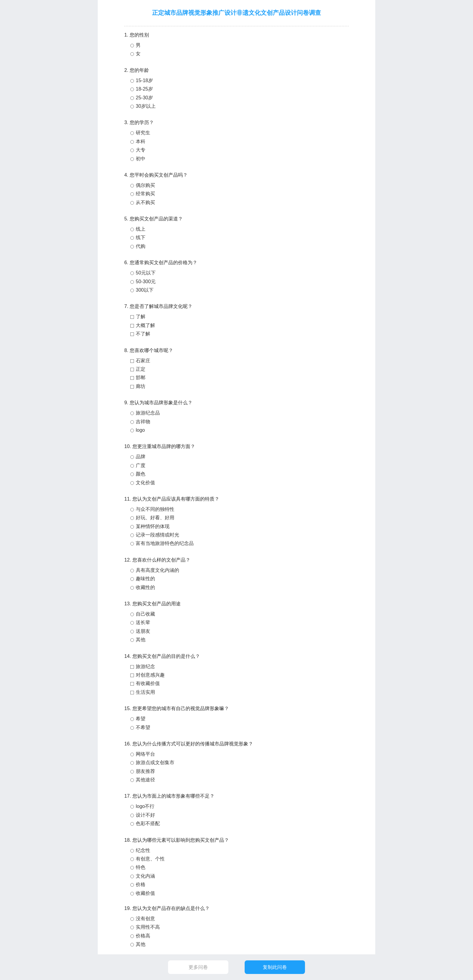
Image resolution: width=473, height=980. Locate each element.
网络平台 (145, 754)
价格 (141, 884)
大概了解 (145, 325)
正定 (141, 369)
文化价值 (145, 483)
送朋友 (143, 631)
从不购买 (145, 202)
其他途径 (145, 780)
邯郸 (141, 378)
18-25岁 (144, 89)
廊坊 (141, 386)
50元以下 (146, 273)
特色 (141, 867)
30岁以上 (146, 106)
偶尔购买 (145, 185)
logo (140, 430)
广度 (141, 465)
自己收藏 (145, 614)
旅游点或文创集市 (155, 762)
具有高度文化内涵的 (157, 570)
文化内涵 (145, 876)
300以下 (145, 290)
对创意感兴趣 (150, 675)
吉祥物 (143, 422)
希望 (141, 719)
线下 (141, 237)
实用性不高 (148, 927)
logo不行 (145, 806)
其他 (141, 640)
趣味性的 (145, 579)
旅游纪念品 (148, 413)
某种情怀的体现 (153, 526)
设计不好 (145, 815)
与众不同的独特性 (155, 509)
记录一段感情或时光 (157, 535)
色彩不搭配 (148, 823)
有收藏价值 (148, 683)
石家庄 (143, 361)
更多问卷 (198, 967)
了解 (141, 317)
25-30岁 (144, 98)
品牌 (141, 457)
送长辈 (143, 622)
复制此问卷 (275, 967)
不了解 (143, 334)
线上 (141, 229)
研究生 (143, 133)
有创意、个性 (150, 859)
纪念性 (143, 850)
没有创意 (145, 919)
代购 (141, 246)
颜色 (141, 474)
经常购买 (145, 194)
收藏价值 (145, 893)
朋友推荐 (145, 771)
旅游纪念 (145, 666)
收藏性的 (145, 587)
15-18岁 (144, 80)
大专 (141, 150)
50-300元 (146, 282)
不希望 (143, 727)
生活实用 (145, 692)
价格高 (143, 936)
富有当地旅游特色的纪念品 (165, 543)
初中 (141, 159)
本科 (141, 141)
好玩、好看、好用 (155, 518)
